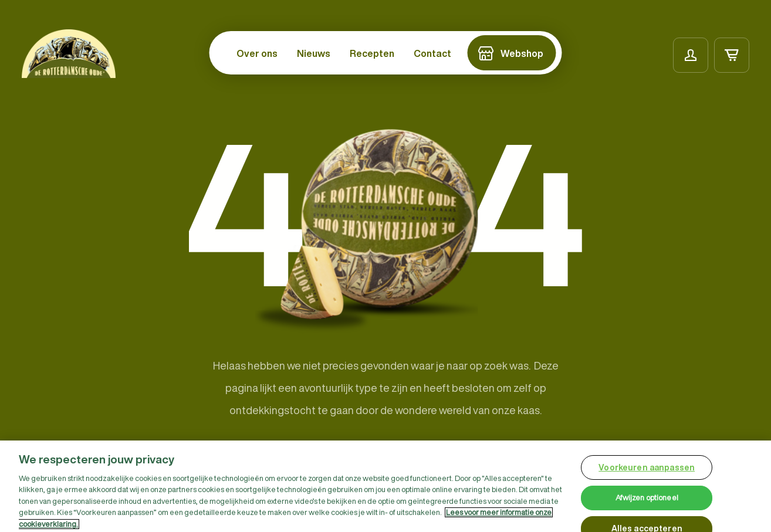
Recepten (372, 53)
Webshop (522, 53)
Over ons (257, 53)
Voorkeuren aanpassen (647, 470)
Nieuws (314, 53)
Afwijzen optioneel (647, 501)
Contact (432, 53)
